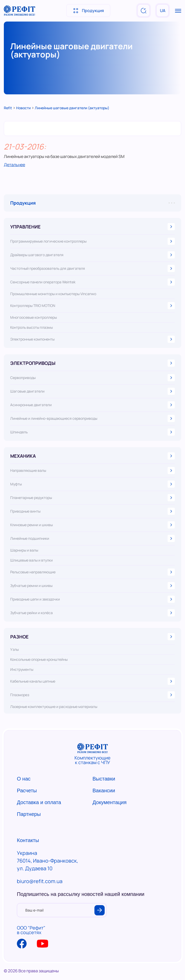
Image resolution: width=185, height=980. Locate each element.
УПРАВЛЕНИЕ (92, 227)
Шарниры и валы (24, 550)
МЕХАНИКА (92, 456)
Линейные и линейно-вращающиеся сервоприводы (92, 418)
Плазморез (92, 695)
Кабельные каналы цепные (92, 681)
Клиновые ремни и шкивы (92, 525)
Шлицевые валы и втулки (31, 560)
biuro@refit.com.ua (40, 881)
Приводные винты (92, 511)
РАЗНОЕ (92, 637)
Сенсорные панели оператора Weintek (92, 282)
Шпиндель (92, 432)
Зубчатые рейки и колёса (92, 613)
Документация (110, 802)
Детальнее (14, 165)
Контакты (28, 840)
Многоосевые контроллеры (34, 317)
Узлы (14, 649)
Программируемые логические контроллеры (92, 241)
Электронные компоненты (92, 339)
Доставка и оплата (39, 802)
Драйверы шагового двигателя (92, 255)
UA (163, 11)
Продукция (88, 11)
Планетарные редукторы (92, 498)
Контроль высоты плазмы (31, 327)
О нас (24, 779)
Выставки (104, 779)
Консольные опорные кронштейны (39, 659)
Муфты (92, 484)
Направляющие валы (92, 471)
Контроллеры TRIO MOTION (92, 306)
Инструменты (22, 669)
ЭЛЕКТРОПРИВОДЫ (92, 363)
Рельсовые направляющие (92, 572)
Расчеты (27, 791)
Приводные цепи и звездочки (92, 599)
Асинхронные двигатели (92, 405)
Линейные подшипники (92, 538)
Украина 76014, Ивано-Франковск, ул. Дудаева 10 (47, 861)
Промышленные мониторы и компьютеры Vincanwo (53, 294)
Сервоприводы (92, 378)
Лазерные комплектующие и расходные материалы (54, 707)
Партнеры (29, 814)
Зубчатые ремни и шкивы (92, 586)
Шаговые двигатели (92, 391)
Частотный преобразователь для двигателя (92, 268)
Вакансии (104, 791)
